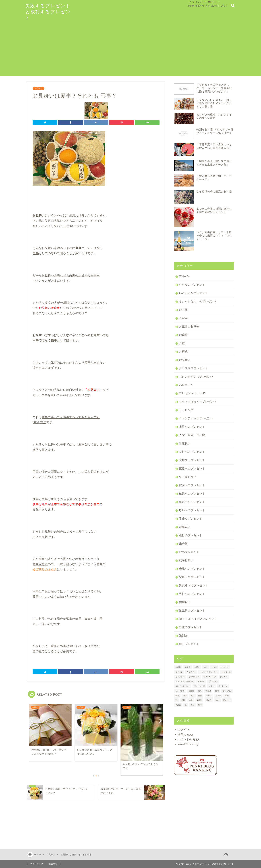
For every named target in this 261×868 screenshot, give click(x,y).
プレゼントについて (192, 393)
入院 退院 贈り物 (192, 435)
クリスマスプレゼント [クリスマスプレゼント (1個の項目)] (185, 681)
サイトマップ (37, 864)
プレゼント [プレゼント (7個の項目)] (213, 681)
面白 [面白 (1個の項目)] (192, 705)
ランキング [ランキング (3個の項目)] (180, 691)
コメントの (188, 739)
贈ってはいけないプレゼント (198, 619)
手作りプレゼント (191, 519)
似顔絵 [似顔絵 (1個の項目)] (191, 691)
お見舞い (38, 88)
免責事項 (53, 864)
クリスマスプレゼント (194, 368)
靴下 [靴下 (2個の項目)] (200, 705)
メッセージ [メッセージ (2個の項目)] (223, 686)
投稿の (186, 734)
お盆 (182, 343)
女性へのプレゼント (192, 452)
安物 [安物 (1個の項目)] (177, 696)
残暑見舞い (186, 560)
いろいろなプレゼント (194, 293)
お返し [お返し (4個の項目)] (197, 667)
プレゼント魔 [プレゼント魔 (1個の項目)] (199, 686)
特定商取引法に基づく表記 (208, 6)
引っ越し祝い (188, 477)
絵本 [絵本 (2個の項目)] (191, 700)
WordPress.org (188, 744)
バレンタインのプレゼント (196, 377)
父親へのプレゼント (192, 577)
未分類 (183, 544)
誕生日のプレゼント (192, 610)
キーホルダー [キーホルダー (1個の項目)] (194, 677)
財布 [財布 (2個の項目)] (217, 700)
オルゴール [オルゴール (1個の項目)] (226, 672)
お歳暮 (183, 335)
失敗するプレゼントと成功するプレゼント (48, 12)
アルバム (185, 276)
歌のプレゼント (189, 552)
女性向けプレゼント (192, 460)
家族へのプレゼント (192, 468)
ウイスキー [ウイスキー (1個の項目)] (191, 672)
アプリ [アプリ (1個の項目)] (214, 667)
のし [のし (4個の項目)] (206, 667)
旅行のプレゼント (191, 535)
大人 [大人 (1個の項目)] (200, 691)
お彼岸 (183, 318)
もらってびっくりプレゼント (198, 402)
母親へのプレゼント (192, 569)
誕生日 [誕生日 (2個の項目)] (209, 700)
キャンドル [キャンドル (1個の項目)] (180, 677)
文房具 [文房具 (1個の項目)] (218, 696)
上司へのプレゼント (192, 427)
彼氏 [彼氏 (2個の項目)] (200, 696)
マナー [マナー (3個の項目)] (212, 686)
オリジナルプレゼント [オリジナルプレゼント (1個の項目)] (209, 672)
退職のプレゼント (191, 627)
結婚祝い (185, 602)
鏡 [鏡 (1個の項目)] (186, 705)
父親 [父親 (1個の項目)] (183, 700)
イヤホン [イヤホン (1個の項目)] (179, 672)
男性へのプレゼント (192, 594)
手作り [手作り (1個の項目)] (209, 696)
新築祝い (185, 527)
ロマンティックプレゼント (196, 418)
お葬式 (183, 351)
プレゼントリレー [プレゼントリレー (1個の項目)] (183, 686)
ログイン (183, 730)
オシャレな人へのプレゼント (198, 301)
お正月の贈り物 (189, 326)
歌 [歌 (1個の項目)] (176, 700)
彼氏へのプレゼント (192, 493)
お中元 (183, 310)
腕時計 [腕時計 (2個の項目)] (199, 700)
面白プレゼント (189, 644)
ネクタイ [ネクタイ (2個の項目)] (201, 681)
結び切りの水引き (45, 569)
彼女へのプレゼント (192, 485)
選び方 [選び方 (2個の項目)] (178, 705)
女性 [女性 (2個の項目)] (217, 691)
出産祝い (185, 443)
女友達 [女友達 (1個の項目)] (208, 691)
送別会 (183, 635)
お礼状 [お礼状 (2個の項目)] (178, 667)
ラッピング (186, 410)
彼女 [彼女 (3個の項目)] (192, 696)
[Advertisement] (130, 51)
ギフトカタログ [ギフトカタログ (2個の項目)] (210, 677)
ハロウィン (186, 385)
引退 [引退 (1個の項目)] (185, 696)
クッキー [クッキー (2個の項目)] (224, 677)
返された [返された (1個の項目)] (227, 700)
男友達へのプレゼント (194, 585)
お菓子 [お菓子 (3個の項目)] (188, 667)
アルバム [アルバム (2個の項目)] (225, 667)
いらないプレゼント (192, 285)
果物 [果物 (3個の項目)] (227, 696)
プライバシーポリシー (205, 2)
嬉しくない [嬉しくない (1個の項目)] (227, 691)
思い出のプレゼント (192, 502)
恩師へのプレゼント (192, 510)
